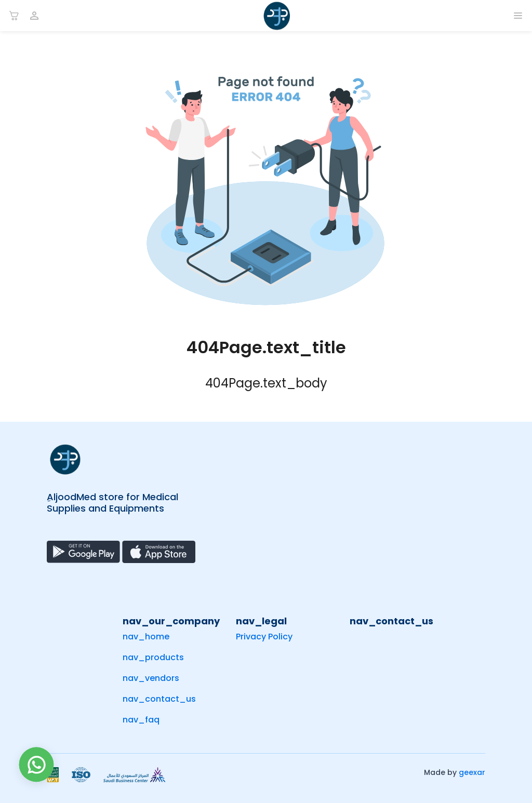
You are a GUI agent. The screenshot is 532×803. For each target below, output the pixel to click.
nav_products (153, 657)
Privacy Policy (264, 637)
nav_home (146, 637)
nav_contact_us (159, 699)
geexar (472, 772)
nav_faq (141, 720)
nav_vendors (151, 678)
